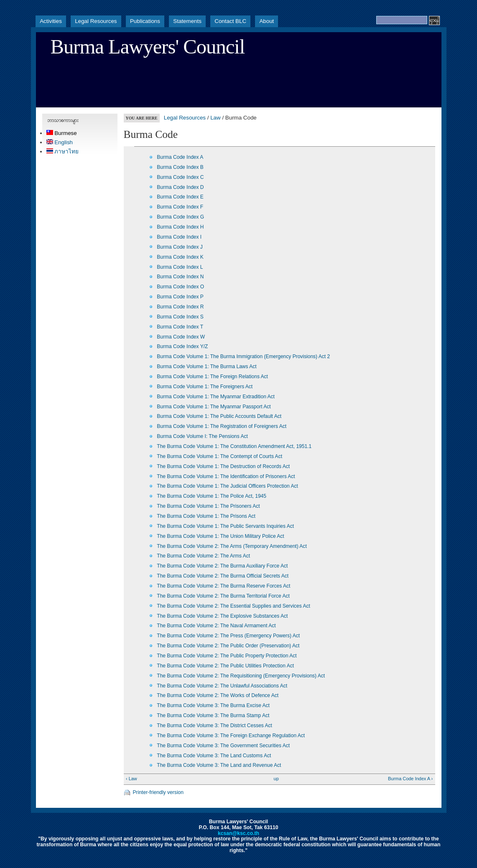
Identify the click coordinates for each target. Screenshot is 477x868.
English (60, 142)
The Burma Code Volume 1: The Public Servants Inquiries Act (225, 526)
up (276, 779)
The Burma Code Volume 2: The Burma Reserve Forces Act (223, 586)
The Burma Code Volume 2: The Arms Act (203, 556)
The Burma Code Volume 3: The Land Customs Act (214, 756)
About (267, 21)
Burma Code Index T (180, 327)
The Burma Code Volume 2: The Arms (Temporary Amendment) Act (232, 546)
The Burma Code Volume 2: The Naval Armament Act (216, 626)
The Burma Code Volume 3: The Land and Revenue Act (219, 765)
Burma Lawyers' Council (148, 47)
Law (216, 118)
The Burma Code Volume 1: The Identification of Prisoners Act (226, 476)
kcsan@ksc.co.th (238, 833)
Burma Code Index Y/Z (182, 346)
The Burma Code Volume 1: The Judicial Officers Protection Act (227, 486)
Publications (145, 21)
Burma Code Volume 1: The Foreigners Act (205, 387)
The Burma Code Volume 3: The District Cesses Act (214, 725)
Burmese (62, 133)
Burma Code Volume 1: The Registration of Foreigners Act (222, 426)
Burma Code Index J (180, 247)
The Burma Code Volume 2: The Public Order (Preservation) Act (228, 646)
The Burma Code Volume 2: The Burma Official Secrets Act (223, 576)
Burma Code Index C (180, 177)
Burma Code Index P (180, 297)
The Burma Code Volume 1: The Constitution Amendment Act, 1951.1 (234, 446)
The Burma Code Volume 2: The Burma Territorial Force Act (223, 596)
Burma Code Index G (180, 217)
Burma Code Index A (180, 157)
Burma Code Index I (179, 237)
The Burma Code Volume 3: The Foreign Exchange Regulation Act (231, 736)
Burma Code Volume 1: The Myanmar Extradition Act (216, 397)
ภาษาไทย (63, 151)
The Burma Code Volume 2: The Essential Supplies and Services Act (233, 606)
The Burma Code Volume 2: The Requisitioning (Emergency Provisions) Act (241, 676)
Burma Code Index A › (410, 779)
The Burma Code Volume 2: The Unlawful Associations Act (222, 686)
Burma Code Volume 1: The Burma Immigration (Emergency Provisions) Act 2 (243, 356)
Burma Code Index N (180, 277)
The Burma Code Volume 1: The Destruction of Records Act (223, 466)
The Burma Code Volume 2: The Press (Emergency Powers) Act (228, 636)
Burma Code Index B (180, 167)
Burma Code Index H (180, 227)
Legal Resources (96, 21)
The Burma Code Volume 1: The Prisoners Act (208, 506)
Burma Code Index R (180, 307)
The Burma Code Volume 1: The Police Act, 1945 (212, 496)
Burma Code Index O (180, 287)
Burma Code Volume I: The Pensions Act (202, 436)
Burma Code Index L (180, 267)
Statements (187, 21)
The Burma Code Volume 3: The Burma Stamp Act (213, 715)
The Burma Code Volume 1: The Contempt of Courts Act (219, 456)
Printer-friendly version (158, 792)
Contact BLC (230, 21)
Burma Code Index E (180, 197)
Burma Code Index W (181, 337)
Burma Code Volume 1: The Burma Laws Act (207, 367)
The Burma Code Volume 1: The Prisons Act (206, 516)
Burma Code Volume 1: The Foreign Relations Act (212, 377)
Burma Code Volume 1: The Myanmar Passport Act (214, 407)
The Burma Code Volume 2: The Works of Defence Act (218, 695)
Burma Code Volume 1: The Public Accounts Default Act (219, 416)
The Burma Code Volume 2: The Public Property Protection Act (227, 656)
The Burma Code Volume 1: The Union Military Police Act (220, 536)
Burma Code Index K (180, 257)
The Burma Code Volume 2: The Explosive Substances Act (222, 616)
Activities (51, 21)
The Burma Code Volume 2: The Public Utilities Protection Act (225, 666)
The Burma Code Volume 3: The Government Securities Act (223, 746)
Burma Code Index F (180, 207)
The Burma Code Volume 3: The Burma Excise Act (213, 705)
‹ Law (131, 779)
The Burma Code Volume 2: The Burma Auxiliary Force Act (222, 566)
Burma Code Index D (180, 187)
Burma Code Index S (180, 317)
